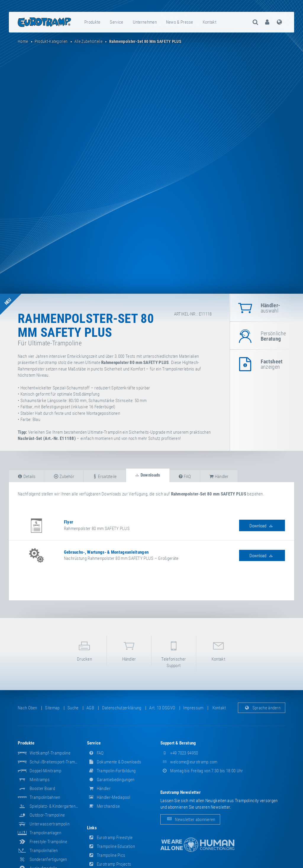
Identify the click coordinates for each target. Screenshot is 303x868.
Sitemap (52, 708)
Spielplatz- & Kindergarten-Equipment (62, 806)
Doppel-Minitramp (45, 771)
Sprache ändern (262, 708)
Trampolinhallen (44, 851)
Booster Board (42, 789)
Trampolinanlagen (45, 833)
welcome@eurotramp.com (189, 762)
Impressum (193, 708)
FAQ (95, 753)
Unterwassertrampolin (50, 824)
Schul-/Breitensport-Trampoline (58, 762)
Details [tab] (27, 477)
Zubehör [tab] (64, 477)
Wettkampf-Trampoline (50, 753)
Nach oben (28, 708)
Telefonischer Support (174, 653)
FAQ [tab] (185, 477)
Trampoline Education (111, 846)
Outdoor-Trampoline (47, 815)
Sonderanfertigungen (48, 859)
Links (92, 828)
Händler (129, 650)
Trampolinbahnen (45, 797)
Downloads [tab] (148, 475)
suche (73, 708)
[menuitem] (93, 22)
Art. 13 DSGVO (162, 708)
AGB (90, 708)
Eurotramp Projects (109, 864)
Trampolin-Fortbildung (111, 771)
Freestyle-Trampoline (48, 842)
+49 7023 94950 (179, 753)
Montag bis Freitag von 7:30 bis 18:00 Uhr (202, 771)
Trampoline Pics (106, 855)
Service (116, 22)
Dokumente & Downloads (114, 762)
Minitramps (40, 780)
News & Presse (180, 22)
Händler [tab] (219, 477)
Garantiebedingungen (111, 780)
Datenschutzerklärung (122, 708)
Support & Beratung (178, 743)
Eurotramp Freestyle (110, 838)
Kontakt (209, 22)
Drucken (85, 650)
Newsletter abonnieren (190, 819)
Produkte (92, 22)
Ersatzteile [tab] (105, 477)
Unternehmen (145, 22)
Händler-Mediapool (109, 797)
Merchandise (104, 806)
